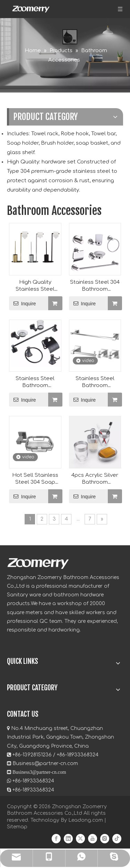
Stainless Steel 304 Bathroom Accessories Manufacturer (95, 286)
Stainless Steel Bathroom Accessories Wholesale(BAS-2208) (95, 382)
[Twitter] (80, 839)
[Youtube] (93, 839)
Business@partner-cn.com (45, 763)
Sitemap (17, 827)
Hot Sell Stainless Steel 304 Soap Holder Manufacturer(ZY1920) (35, 479)
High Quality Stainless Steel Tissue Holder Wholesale (35, 286)
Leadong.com (86, 820)
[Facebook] (56, 839)
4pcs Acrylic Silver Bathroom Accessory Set (95, 479)
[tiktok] (117, 839)
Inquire (23, 303)
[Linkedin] (68, 839)
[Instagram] (105, 839)
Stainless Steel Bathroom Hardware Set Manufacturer (35, 382)
